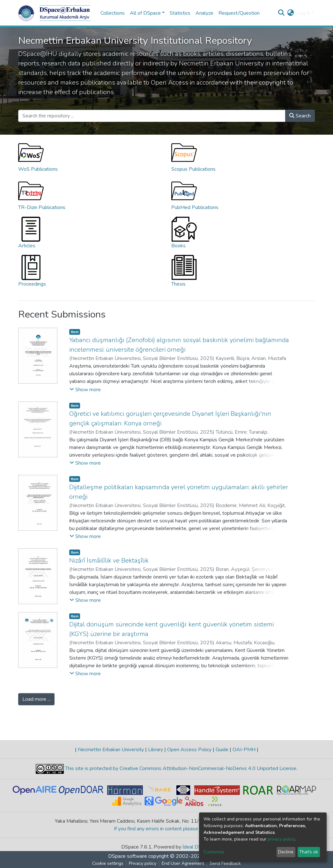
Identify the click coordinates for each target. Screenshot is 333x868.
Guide (222, 750)
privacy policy (281, 839)
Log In (303, 13)
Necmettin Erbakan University (111, 750)
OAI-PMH (244, 750)
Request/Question (239, 13)
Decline (286, 852)
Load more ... (36, 699)
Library (155, 750)
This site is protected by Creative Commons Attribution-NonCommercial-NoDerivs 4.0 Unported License (180, 768)
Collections (113, 13)
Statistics (180, 13)
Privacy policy (143, 863)
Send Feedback (225, 863)
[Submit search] (281, 13)
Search (300, 116)
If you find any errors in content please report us (167, 829)
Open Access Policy (189, 750)
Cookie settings (108, 863)
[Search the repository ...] (152, 116)
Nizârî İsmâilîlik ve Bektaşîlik (109, 561)
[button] (291, 13)
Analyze (204, 13)
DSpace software (128, 856)
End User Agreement (183, 863)
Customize (214, 852)
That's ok (309, 852)
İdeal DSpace (197, 847)
